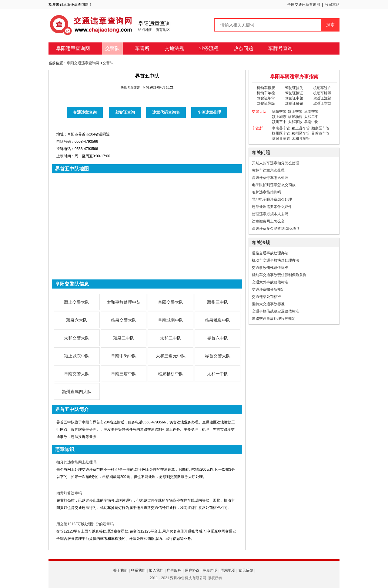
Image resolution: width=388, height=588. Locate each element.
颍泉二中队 (124, 338)
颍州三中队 (218, 302)
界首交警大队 (218, 356)
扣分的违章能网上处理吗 (76, 462)
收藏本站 (332, 5)
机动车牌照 (322, 93)
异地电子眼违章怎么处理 (272, 199)
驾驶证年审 (266, 98)
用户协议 (192, 570)
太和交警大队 (77, 338)
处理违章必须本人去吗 (270, 214)
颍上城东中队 (77, 356)
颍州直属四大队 (77, 392)
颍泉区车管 (320, 128)
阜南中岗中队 (124, 356)
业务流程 (209, 48)
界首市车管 (320, 133)
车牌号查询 (280, 48)
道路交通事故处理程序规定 (274, 319)
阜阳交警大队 (171, 302)
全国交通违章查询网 (304, 5)
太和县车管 (301, 139)
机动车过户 (322, 88)
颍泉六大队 (77, 320)
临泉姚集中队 (218, 320)
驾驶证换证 (294, 93)
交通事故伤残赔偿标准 (270, 268)
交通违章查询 (85, 112)
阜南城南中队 (171, 320)
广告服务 (174, 570)
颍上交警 (295, 112)
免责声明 (210, 570)
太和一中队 (218, 374)
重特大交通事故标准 (268, 304)
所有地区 (163, 30)
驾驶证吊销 (294, 103)
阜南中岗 (311, 122)
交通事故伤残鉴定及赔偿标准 (276, 311)
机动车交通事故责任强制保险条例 (279, 275)
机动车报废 (266, 88)
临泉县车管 (281, 139)
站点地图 (145, 30)
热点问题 (243, 48)
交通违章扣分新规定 (268, 289)
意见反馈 (246, 570)
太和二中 (311, 117)
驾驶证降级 (266, 103)
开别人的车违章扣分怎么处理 (276, 163)
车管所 (142, 48)
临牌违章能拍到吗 (266, 192)
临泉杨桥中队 (171, 374)
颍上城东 (279, 117)
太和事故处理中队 (124, 302)
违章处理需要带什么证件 (272, 207)
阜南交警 (311, 112)
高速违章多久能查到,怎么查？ (276, 229)
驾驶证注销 (322, 98)
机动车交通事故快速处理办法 (276, 260)
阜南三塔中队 (124, 374)
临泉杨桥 (295, 117)
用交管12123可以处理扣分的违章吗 (85, 524)
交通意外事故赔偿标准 (270, 282)
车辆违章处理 (209, 112)
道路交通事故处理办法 (270, 253)
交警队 (112, 48)
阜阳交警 (279, 112)
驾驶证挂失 (294, 88)
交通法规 (174, 48)
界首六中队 (218, 338)
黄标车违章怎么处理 (268, 170)
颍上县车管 (301, 128)
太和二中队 (171, 338)
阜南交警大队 (77, 374)
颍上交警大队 (77, 302)
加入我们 (156, 570)
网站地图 (228, 570)
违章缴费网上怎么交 (268, 221)
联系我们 (138, 570)
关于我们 (120, 570)
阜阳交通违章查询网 (83, 63)
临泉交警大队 (124, 320)
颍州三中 (279, 122)
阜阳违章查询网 (73, 48)
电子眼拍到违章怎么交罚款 (274, 185)
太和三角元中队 (171, 356)
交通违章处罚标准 (266, 297)
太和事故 (295, 122)
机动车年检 (266, 93)
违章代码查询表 (166, 112)
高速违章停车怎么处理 (270, 178)
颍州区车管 (281, 133)
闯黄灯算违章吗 (69, 493)
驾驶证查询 (125, 112)
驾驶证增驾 (322, 103)
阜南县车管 (281, 128)
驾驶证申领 (294, 98)
